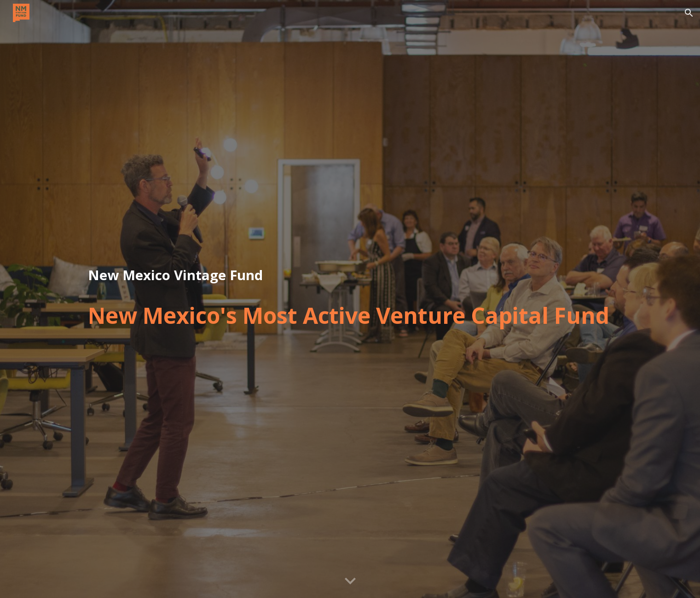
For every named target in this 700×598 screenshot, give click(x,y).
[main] (350, 276)
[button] (689, 13)
